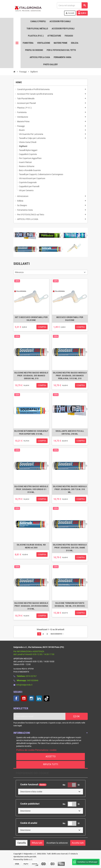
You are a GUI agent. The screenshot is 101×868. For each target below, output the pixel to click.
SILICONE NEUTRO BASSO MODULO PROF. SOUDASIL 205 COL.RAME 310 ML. (70, 548)
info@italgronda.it (24, 685)
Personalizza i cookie (46, 750)
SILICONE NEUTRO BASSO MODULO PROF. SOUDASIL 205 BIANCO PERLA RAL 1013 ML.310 (70, 376)
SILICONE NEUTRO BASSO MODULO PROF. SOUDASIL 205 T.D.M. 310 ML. (70, 489)
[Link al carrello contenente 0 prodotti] (82, 13)
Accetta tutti (78, 843)
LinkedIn (39, 698)
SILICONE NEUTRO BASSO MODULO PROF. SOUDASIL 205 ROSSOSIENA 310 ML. (31, 606)
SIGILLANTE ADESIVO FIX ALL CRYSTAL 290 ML (70, 432)
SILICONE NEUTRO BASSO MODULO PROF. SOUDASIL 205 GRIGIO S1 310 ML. (31, 489)
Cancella (22, 843)
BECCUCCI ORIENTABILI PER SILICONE (70, 319)
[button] (51, 792)
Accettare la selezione (57, 843)
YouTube (24, 698)
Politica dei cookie (25, 750)
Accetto (51, 756)
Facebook (16, 698)
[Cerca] (72, 5)
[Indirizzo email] (39, 716)
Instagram (31, 698)
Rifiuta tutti (51, 764)
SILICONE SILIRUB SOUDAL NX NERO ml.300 (31, 546)
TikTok (47, 698)
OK (77, 716)
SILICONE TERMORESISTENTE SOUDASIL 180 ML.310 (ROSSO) (70, 604)
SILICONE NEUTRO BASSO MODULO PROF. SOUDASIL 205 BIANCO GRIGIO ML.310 (31, 376)
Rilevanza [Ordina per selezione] (19, 272)
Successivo (57, 634)
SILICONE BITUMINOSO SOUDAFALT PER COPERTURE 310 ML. (31, 432)
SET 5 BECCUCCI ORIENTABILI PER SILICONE (31, 319)
